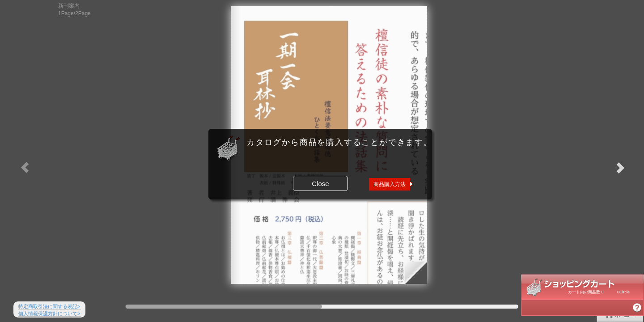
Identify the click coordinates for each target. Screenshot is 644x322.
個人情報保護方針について (49, 313)
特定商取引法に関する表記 (49, 306)
